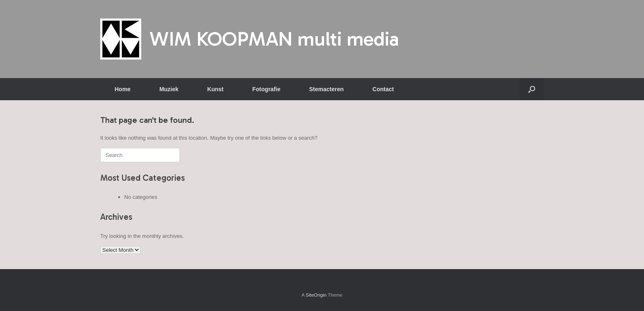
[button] (532, 89)
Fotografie (266, 89)
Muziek (169, 89)
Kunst (216, 89)
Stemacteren (327, 89)
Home (123, 89)
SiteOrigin (316, 295)
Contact (383, 89)
